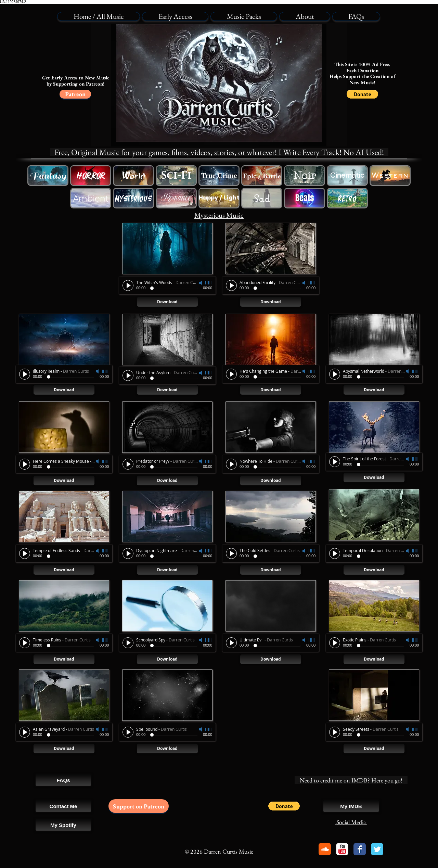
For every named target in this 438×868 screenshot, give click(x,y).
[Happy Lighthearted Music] (219, 198)
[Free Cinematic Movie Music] (347, 176)
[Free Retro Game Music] (347, 198)
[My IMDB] (351, 806)
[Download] (64, 390)
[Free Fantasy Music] (48, 176)
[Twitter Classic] (377, 849)
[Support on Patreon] (139, 806)
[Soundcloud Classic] (325, 849)
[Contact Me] (63, 806)
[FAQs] (63, 780)
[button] (362, 94)
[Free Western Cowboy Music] (133, 176)
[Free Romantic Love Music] (176, 198)
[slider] (105, 371)
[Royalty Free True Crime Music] (219, 176)
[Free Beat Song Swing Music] (305, 198)
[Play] (25, 374)
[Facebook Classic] (360, 849)
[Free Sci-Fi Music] (176, 176)
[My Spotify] (63, 825)
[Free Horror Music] (91, 176)
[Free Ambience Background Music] (91, 198)
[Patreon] (75, 94)
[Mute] (98, 371)
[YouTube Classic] (342, 849)
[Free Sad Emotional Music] (262, 198)
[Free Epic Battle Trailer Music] (262, 176)
